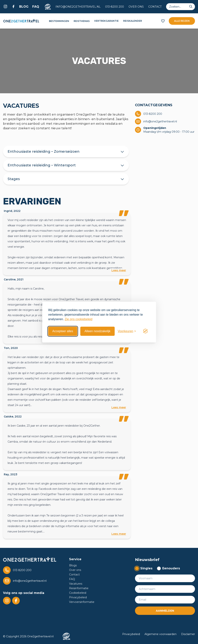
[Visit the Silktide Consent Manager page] (145, 331)
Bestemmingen (59, 21)
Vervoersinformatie (82, 602)
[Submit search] (191, 7)
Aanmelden (165, 611)
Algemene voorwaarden (161, 634)
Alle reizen (182, 21)
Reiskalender (133, 21)
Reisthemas (82, 21)
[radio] (144, 568)
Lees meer (119, 270)
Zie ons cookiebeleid (79, 319)
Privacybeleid (78, 597)
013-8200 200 (115, 7)
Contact (155, 7)
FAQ (36, 7)
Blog (24, 7)
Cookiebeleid (78, 593)
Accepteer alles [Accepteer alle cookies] (63, 331)
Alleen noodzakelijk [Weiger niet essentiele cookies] (97, 331)
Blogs (73, 565)
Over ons (136, 7)
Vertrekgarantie (106, 21)
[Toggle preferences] (127, 331)
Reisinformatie (79, 588)
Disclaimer (188, 634)
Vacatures (76, 584)
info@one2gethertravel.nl (78, 7)
